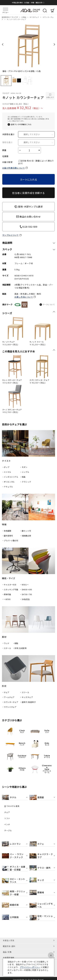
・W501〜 (24, 585)
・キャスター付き (9, 585)
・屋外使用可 (7, 536)
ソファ (7, 818)
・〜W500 (6, 599)
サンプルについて (10, 235)
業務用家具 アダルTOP (10, 17)
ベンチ (7, 824)
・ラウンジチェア (9, 707)
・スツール (24, 692)
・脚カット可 (25, 531)
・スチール (6, 648)
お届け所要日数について (14, 168)
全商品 (24, 17)
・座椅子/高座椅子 (28, 702)
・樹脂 (15, 643)
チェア (7, 812)
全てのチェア (35, 17)
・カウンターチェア (10, 702)
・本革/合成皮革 (20, 648)
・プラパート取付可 (10, 541)
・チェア (6, 692)
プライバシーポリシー (30, 967)
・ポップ (6, 467)
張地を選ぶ (7, 142)
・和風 (23, 477)
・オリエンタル (8, 482)
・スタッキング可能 (10, 589)
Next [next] (54, 44)
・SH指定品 (25, 599)
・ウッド (6, 643)
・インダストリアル (10, 477)
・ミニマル (6, 472)
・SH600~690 (26, 589)
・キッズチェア (26, 697)
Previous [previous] (3, 44)
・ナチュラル (7, 487)
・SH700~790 (26, 594)
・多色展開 (6, 531)
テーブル (8, 831)
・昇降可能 (6, 594)
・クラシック (25, 482)
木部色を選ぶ (8, 134)
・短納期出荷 (25, 536)
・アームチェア (8, 697)
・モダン (24, 467)
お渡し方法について (24, 297)
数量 (4, 150)
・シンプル (24, 472)
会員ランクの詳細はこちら (21, 124)
